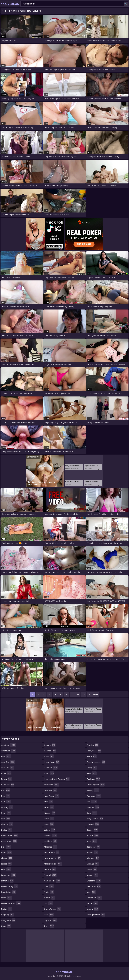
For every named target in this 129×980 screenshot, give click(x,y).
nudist (49, 898)
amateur (8, 745)
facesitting (8, 892)
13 (84, 694)
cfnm (6, 813)
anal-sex (8, 762)
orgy (49, 926)
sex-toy (93, 807)
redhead (94, 796)
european (8, 875)
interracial (51, 785)
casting (7, 807)
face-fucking (9, 886)
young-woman (96, 915)
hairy (49, 756)
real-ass (94, 779)
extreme (7, 881)
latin (49, 824)
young (93, 909)
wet (92, 892)
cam (6, 802)
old (48, 903)
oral (49, 915)
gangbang (8, 920)
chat (6, 819)
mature (50, 869)
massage (50, 847)
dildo (6, 852)
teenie (92, 852)
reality (93, 790)
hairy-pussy (52, 762)
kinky (49, 807)
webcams (94, 886)
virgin (92, 869)
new (49, 886)
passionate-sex (96, 762)
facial (7, 898)
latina (50, 830)
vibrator (93, 858)
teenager (94, 847)
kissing (50, 813)
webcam (94, 881)
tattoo (93, 835)
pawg (92, 768)
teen (92, 841)
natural (50, 875)
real (92, 773)
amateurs (8, 751)
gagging (7, 915)
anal (6, 756)
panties (93, 745)
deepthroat (9, 841)
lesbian (50, 835)
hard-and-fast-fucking (57, 779)
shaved (93, 824)
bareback (8, 785)
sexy (92, 813)
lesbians (50, 841)
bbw (6, 796)
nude (49, 892)
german (50, 751)
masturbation (53, 864)
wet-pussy (95, 898)
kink (48, 802)
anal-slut (8, 768)
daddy (7, 830)
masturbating (53, 858)
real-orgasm (96, 785)
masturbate (52, 852)
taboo (93, 830)
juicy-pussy (51, 796)
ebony (7, 858)
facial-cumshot (11, 903)
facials (7, 909)
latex (49, 819)
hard (49, 773)
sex (92, 802)
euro (6, 869)
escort (6, 864)
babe (6, 773)
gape (6, 926)
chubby (7, 824)
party (92, 756)
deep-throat (10, 835)
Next (96, 694)
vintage (93, 864)
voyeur (93, 875)
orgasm (51, 920)
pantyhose (94, 751)
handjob (51, 768)
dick (6, 847)
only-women (52, 909)
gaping (50, 745)
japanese (51, 790)
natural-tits (52, 881)
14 (89, 694)
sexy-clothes (95, 819)
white (93, 903)
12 (78, 694)
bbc (6, 790)
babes (6, 779)
